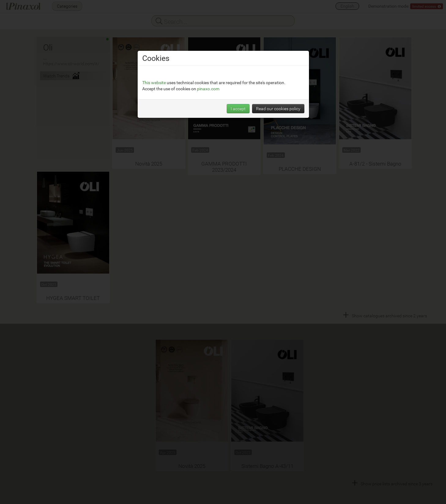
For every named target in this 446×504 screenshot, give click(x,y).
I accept (238, 108)
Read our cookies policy (278, 108)
